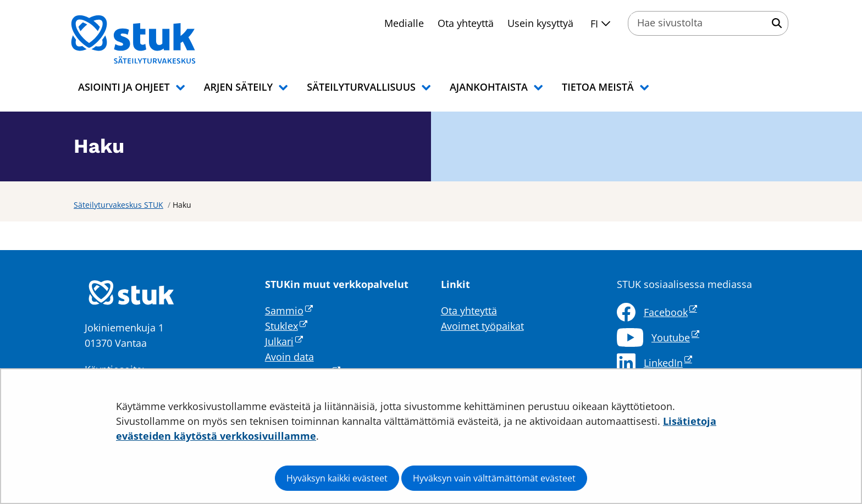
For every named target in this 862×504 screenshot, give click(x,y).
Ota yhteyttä (466, 23)
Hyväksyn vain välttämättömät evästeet (494, 478)
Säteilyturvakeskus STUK (118, 205)
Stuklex (286, 326)
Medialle (404, 23)
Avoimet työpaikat (482, 326)
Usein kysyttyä (540, 23)
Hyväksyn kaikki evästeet (337, 478)
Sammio (289, 311)
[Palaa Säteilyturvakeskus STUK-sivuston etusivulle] (162, 40)
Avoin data (289, 357)
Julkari (284, 341)
